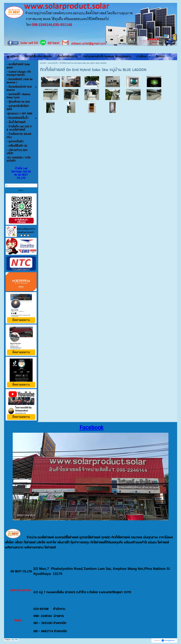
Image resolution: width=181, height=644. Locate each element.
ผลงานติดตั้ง (53, 63)
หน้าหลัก (43, 63)
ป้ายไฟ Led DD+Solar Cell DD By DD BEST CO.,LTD (21, 173)
